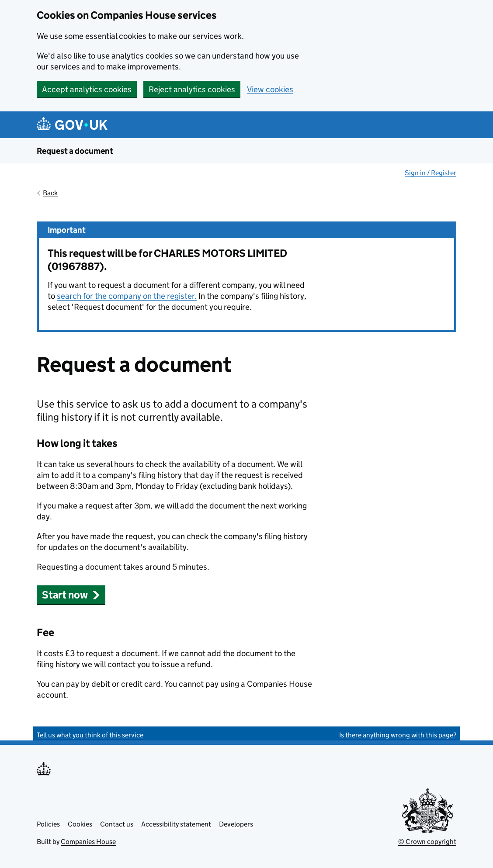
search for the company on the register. (127, 296)
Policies (48, 824)
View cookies (270, 89)
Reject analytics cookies (192, 89)
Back (50, 193)
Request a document (75, 151)
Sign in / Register (431, 173)
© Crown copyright (427, 842)
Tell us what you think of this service (90, 735)
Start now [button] (71, 595)
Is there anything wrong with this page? (398, 735)
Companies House (88, 842)
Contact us (117, 824)
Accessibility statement (176, 824)
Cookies (80, 824)
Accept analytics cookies (87, 89)
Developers (236, 824)
